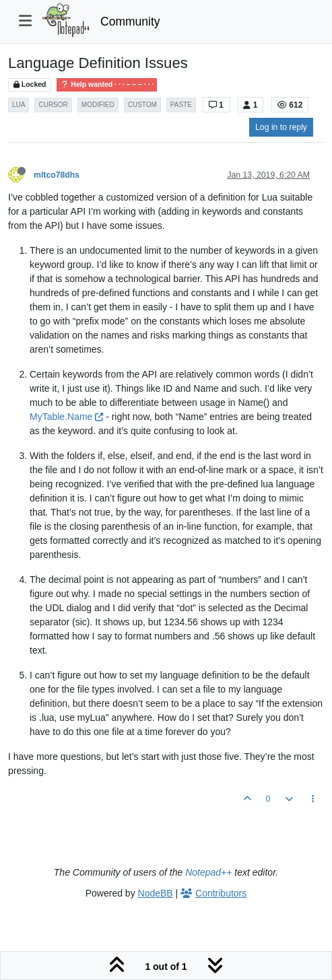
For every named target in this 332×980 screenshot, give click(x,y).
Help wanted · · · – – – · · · (107, 84)
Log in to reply (281, 127)
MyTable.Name (66, 417)
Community (130, 22)
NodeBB (156, 893)
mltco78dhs (57, 175)
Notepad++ (208, 872)
